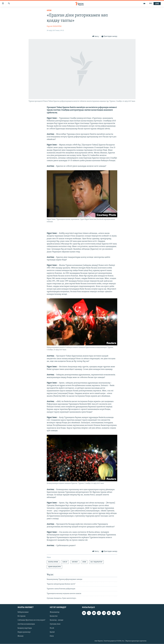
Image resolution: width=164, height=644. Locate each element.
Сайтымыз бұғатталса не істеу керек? (31, 620)
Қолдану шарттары (25, 628)
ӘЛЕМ (49, 10)
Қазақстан (54, 616)
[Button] (96, 36)
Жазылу (20, 636)
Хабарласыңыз (23, 612)
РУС (151, 4)
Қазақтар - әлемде (57, 620)
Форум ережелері (24, 632)
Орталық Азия (55, 624)
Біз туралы (21, 616)
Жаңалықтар (55, 612)
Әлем (52, 636)
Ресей (52, 628)
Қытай (52, 632)
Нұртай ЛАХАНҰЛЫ (54, 26)
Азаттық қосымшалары (26, 624)
